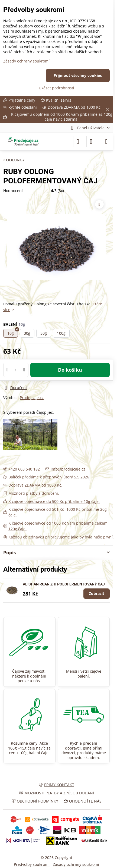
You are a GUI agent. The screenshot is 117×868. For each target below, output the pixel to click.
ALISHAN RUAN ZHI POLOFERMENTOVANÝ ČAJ (64, 584)
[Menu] (106, 142)
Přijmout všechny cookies (78, 75)
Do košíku (70, 370)
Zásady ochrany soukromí (76, 864)
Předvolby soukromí (32, 864)
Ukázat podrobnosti (56, 88)
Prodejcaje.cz (32, 398)
